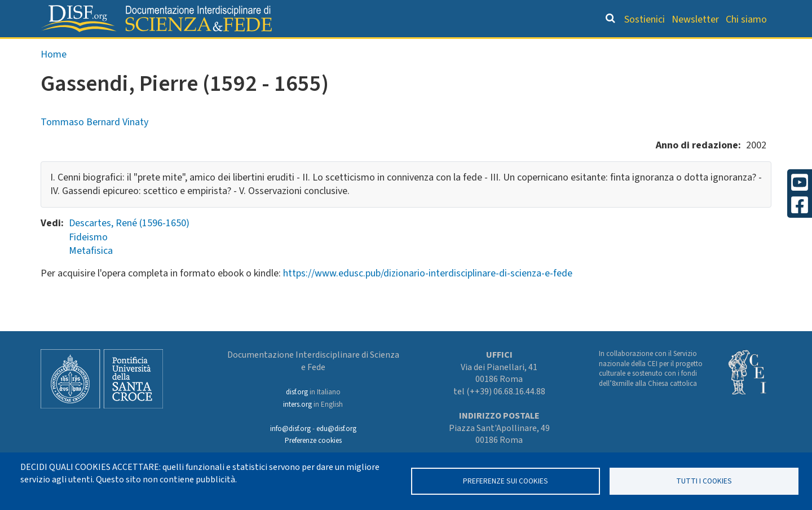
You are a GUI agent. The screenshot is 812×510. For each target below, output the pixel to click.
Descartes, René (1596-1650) (129, 247)
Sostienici (645, 19)
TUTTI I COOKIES (704, 481)
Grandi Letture (263, 49)
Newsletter (695, 19)
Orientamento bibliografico (400, 49)
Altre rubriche (717, 49)
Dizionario (524, 49)
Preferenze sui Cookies (506, 481)
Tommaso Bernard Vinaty (94, 146)
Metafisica (91, 274)
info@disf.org (290, 429)
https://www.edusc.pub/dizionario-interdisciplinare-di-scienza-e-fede (428, 297)
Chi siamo (746, 19)
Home (54, 78)
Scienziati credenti (614, 49)
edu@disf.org (336, 429)
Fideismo (88, 261)
